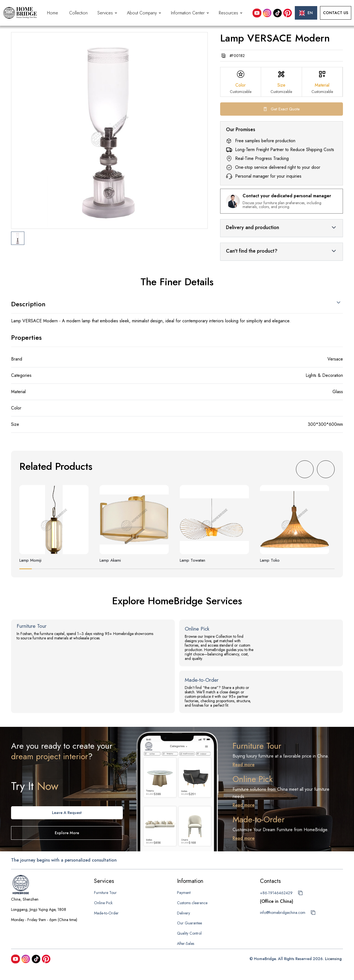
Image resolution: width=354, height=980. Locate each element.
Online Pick (103, 903)
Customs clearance (192, 903)
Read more (244, 765)
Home (53, 13)
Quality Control (189, 933)
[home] (20, 13)
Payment (184, 893)
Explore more (67, 833)
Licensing (333, 959)
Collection (78, 13)
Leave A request (67, 813)
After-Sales (186, 943)
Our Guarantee (189, 923)
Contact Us (336, 13)
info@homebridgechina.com (283, 912)
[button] (108, 13)
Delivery (183, 913)
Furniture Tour (105, 893)
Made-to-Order (106, 913)
